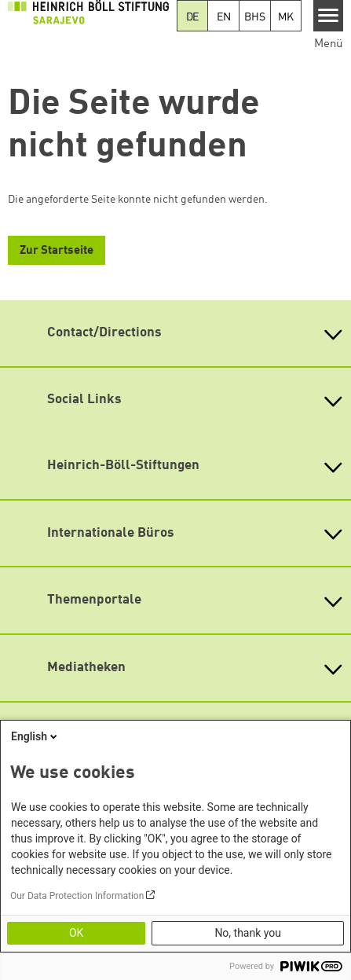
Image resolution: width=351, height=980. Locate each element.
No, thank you (248, 933)
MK (286, 17)
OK (76, 933)
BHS (254, 17)
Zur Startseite (57, 251)
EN (224, 17)
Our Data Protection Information (77, 896)
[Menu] (329, 16)
